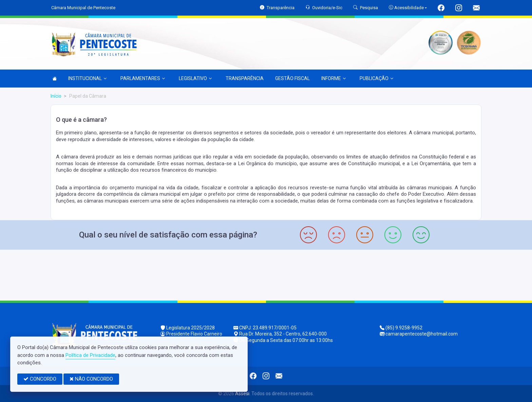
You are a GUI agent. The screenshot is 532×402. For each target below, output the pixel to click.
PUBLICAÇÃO (376, 78)
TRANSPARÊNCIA (245, 78)
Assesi (242, 394)
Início (56, 96)
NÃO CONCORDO (91, 379)
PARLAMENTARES (143, 78)
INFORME (334, 78)
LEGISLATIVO (195, 78)
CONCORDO (40, 379)
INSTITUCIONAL (87, 78)
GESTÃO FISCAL (292, 78)
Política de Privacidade (90, 355)
